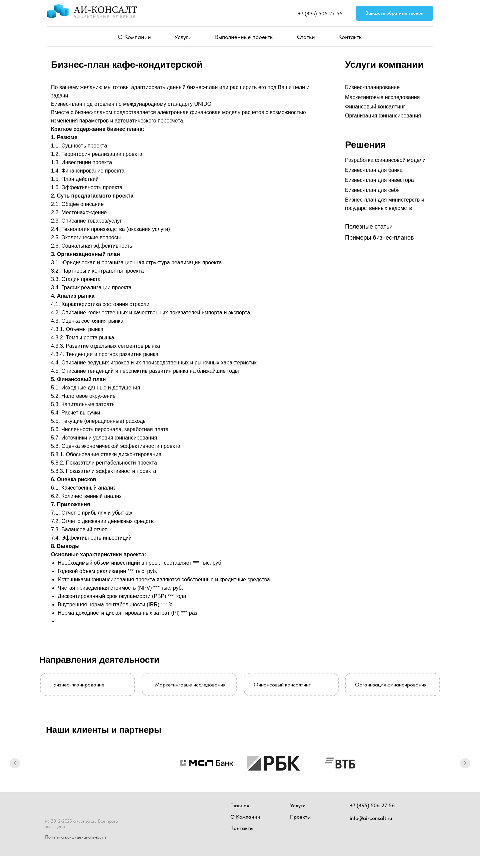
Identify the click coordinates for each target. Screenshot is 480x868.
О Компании (134, 37)
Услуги (183, 37)
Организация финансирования (383, 116)
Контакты (350, 37)
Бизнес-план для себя (372, 190)
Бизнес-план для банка (374, 170)
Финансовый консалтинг (375, 107)
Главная (240, 805)
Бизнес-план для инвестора (379, 180)
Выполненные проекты (244, 37)
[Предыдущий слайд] (15, 763)
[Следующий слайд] (465, 763)
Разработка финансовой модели (385, 160)
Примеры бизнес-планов (379, 238)
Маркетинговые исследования (382, 97)
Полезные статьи (369, 227)
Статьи (306, 37)
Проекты (300, 817)
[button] (394, 14)
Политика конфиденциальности (75, 837)
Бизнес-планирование (372, 87)
